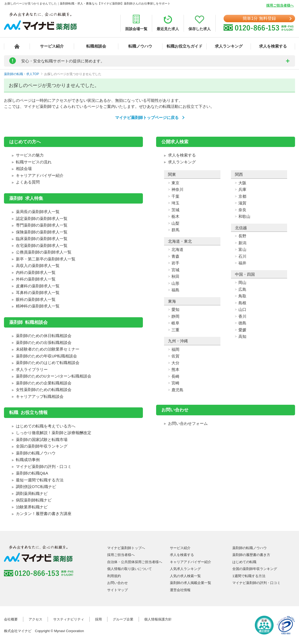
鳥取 (242, 296)
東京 (175, 183)
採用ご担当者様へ (280, 5)
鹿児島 (177, 390)
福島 (175, 290)
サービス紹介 (52, 46)
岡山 (242, 282)
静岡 (175, 316)
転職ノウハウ (140, 46)
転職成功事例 (28, 460)
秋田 (175, 276)
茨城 (175, 210)
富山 (242, 249)
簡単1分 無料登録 (259, 18)
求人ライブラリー (32, 369)
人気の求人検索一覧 (185, 576)
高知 (242, 336)
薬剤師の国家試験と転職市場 (42, 440)
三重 (175, 330)
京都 (242, 196)
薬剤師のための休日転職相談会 (44, 336)
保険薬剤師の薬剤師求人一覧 (42, 232)
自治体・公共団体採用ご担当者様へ (135, 562)
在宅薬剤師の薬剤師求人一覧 (42, 245)
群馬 (175, 230)
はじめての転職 (244, 562)
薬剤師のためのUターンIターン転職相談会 (54, 376)
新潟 (242, 243)
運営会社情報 (180, 590)
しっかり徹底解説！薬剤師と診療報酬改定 (54, 433)
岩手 (175, 263)
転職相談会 (96, 46)
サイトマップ (117, 590)
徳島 (242, 323)
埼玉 (175, 203)
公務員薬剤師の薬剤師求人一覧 (44, 252)
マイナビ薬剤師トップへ (126, 548)
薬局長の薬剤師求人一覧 (38, 212)
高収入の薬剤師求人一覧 (38, 266)
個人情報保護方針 (158, 619)
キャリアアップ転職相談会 (40, 396)
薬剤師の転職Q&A (32, 473)
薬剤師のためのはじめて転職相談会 (48, 363)
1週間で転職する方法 (249, 576)
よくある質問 (28, 182)
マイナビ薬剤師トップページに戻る (147, 118)
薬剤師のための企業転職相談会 (44, 383)
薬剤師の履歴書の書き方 (251, 555)
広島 (242, 289)
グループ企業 (123, 619)
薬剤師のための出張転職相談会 (44, 342)
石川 (242, 256)
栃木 (175, 216)
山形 (175, 283)
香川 (242, 316)
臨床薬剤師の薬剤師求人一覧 (42, 239)
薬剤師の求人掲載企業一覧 (191, 583)
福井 (242, 263)
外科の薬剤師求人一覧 (36, 279)
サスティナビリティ (69, 619)
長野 (242, 236)
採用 (98, 619)
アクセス (35, 619)
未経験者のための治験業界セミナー (48, 349)
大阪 (242, 183)
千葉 (175, 196)
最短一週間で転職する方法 (40, 480)
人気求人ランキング (185, 569)
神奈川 (177, 189)
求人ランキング (229, 46)
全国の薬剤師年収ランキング (42, 446)
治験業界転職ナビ (32, 507)
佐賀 (175, 356)
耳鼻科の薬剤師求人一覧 (38, 293)
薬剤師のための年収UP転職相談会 (46, 356)
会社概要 (11, 619)
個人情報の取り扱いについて (130, 569)
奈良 (242, 210)
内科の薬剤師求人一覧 (36, 272)
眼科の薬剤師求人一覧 (36, 299)
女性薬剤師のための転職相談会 (44, 390)
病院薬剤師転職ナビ (34, 500)
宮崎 (175, 383)
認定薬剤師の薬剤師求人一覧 (42, 218)
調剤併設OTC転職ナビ (36, 487)
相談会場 (24, 169)
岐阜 (175, 323)
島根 (242, 303)
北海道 (177, 249)
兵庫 (242, 189)
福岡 (175, 349)
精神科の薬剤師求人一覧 (38, 306)
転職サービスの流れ (34, 162)
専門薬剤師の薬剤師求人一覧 (42, 225)
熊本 (175, 369)
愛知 (175, 309)
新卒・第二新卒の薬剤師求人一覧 (46, 259)
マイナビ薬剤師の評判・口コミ (44, 466)
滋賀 (242, 203)
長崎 (175, 376)
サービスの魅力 (30, 155)
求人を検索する (273, 46)
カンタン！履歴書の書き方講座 (44, 514)
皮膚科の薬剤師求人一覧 (38, 286)
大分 (175, 363)
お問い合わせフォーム (188, 423)
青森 (175, 256)
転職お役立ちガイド (185, 46)
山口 (242, 309)
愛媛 (242, 330)
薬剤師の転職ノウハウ (36, 453)
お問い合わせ (117, 583)
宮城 (175, 270)
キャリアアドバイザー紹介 (40, 175)
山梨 (175, 223)
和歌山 (244, 216)
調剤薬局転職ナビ (32, 493)
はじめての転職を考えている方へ (46, 426)
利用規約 (114, 576)
